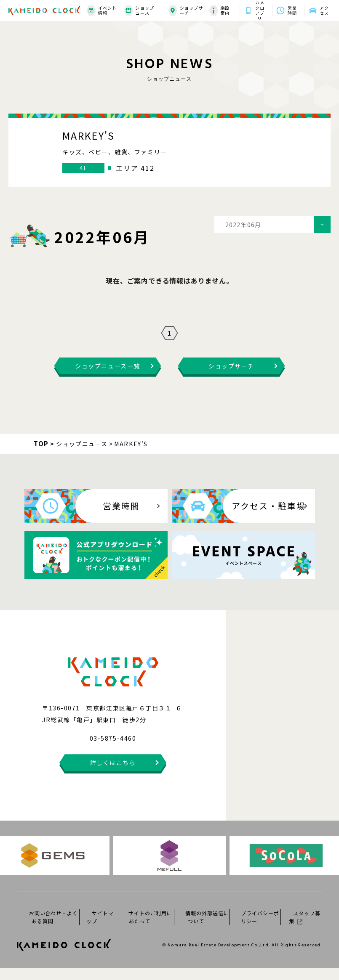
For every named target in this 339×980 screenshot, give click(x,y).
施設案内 (219, 11)
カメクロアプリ (260, 11)
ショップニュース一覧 (107, 378)
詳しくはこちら (113, 775)
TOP (41, 456)
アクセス (324, 11)
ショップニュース (141, 11)
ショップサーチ (186, 11)
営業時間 (292, 11)
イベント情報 (101, 11)
